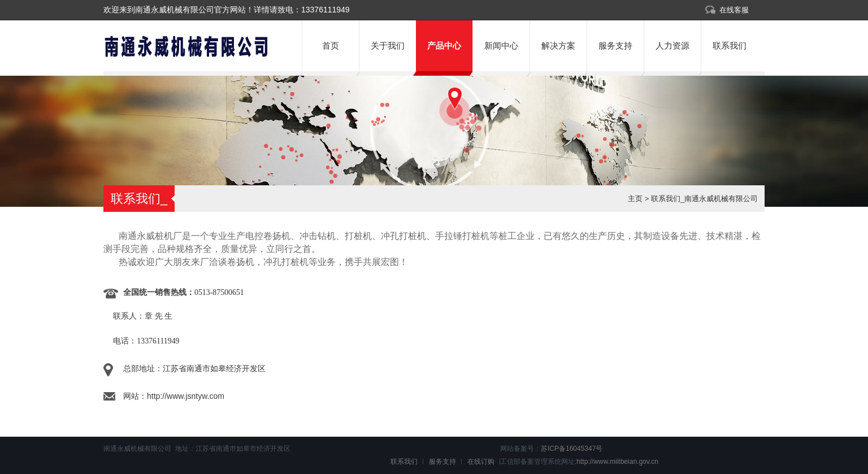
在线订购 (481, 462)
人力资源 (672, 45)
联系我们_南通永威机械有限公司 (704, 199)
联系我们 (730, 45)
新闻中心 (501, 45)
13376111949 (325, 10)
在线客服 (734, 10)
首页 (331, 45)
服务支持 (615, 45)
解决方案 (558, 45)
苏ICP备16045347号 (572, 449)
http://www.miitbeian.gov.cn (617, 462)
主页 (635, 199)
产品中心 (444, 45)
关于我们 (388, 45)
